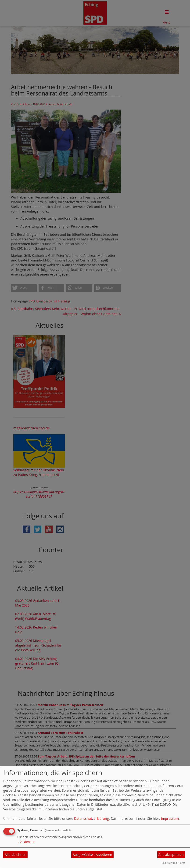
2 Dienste (26, 842)
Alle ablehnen (16, 855)
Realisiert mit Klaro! (173, 863)
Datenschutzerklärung (91, 818)
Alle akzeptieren (171, 855)
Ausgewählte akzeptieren (92, 855)
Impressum (170, 818)
